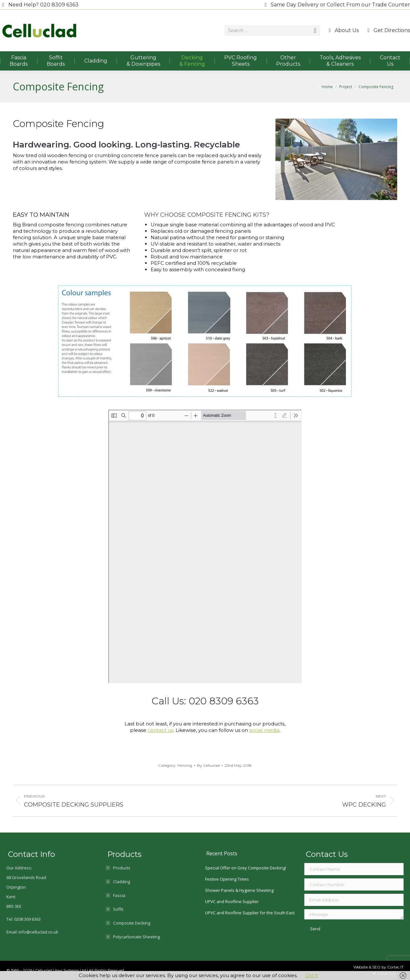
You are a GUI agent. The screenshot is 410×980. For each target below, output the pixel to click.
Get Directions (388, 30)
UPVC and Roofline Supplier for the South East (250, 913)
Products (122, 868)
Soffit (118, 909)
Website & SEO (367, 967)
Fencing (185, 765)
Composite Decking (132, 923)
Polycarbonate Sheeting (136, 937)
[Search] (272, 30)
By (208, 765)
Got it (312, 975)
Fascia (119, 895)
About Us (343, 30)
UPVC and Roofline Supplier (232, 901)
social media (264, 730)
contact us (160, 730)
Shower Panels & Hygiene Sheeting (239, 890)
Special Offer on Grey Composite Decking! (246, 868)
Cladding (122, 882)
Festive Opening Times (227, 879)
